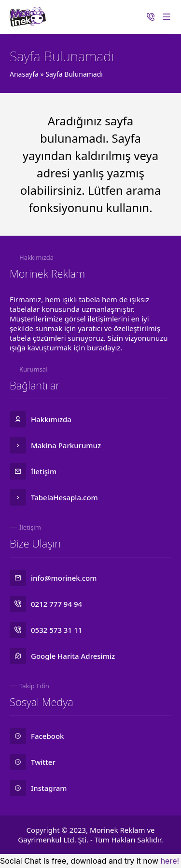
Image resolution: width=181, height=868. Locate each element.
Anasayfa (24, 74)
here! (170, 861)
